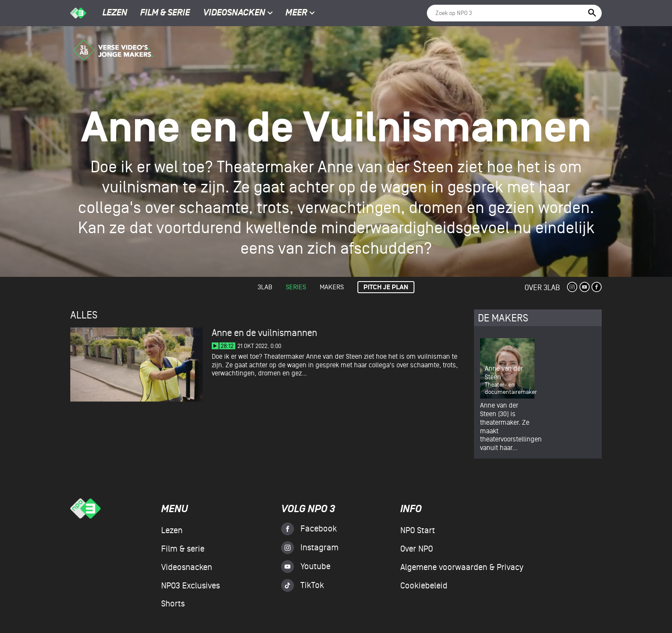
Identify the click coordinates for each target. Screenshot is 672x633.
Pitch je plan (386, 287)
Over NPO (417, 549)
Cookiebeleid (424, 586)
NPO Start (418, 531)
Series (296, 287)
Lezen (115, 13)
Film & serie (165, 13)
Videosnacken (234, 13)
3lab (265, 287)
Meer (300, 13)
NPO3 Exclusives (190, 586)
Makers (332, 287)
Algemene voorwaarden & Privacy (462, 567)
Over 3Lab (542, 288)
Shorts (173, 604)
